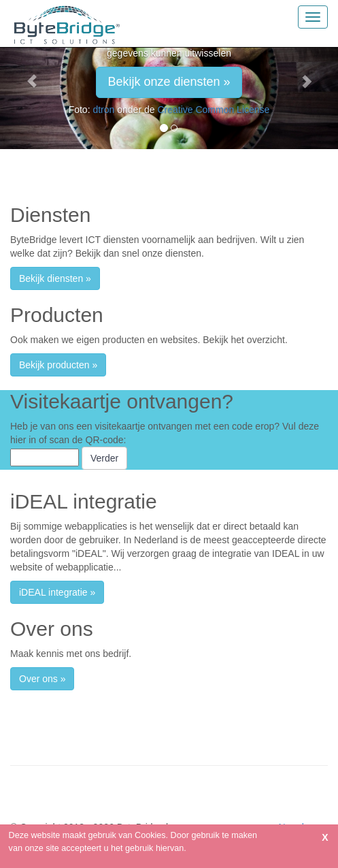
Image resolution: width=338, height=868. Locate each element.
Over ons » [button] (42, 679)
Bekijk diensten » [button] (55, 278)
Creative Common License (213, 110)
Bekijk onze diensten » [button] (169, 82)
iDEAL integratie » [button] (57, 592)
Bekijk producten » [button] (58, 365)
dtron (103, 110)
